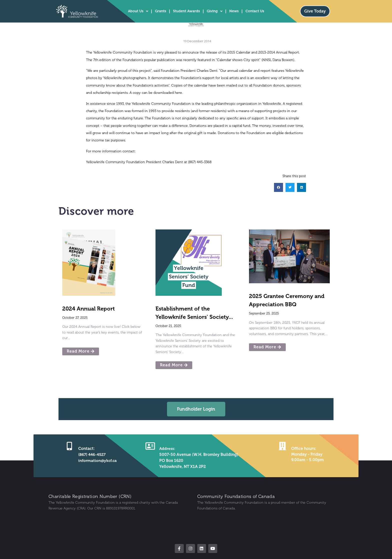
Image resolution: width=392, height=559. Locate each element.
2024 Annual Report (88, 309)
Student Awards (186, 11)
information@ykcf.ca (97, 461)
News (234, 11)
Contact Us (255, 11)
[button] (278, 187)
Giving (215, 11)
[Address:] (150, 446)
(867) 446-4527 (92, 455)
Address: (167, 449)
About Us (138, 11)
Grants (161, 11)
